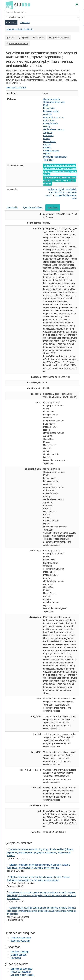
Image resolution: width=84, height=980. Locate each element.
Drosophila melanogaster (55, 157)
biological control (51, 111)
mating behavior (51, 123)
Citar (11, 38)
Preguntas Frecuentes (21, 972)
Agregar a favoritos (60, 38)
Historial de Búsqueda (21, 938)
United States (50, 142)
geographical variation (54, 117)
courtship (48, 114)
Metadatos (53, 207)
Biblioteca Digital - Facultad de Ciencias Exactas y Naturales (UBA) (61, 192)
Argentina (48, 132)
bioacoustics (49, 108)
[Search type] (42, 17)
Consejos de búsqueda (21, 969)
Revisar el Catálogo (20, 952)
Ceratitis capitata (51, 151)
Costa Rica (48, 135)
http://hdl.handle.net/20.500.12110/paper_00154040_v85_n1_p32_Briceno (60, 181)
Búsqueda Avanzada (20, 941)
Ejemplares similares (33, 207)
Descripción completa (16, 87)
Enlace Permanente (19, 43)
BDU (8, 5)
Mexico (47, 139)
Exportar (40, 38)
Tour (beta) (16, 958)
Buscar (11, 23)
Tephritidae (48, 160)
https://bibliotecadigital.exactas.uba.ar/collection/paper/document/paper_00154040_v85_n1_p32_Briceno (60, 170)
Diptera (47, 154)
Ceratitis (47, 148)
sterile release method (54, 129)
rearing (47, 126)
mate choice (49, 120)
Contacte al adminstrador (22, 975)
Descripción (12, 207)
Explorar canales (18, 955)
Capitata (47, 145)
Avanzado (25, 23)
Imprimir (25, 38)
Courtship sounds (51, 99)
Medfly (46, 105)
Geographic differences (54, 102)
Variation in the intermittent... (20, 29)
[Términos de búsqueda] (42, 12)
